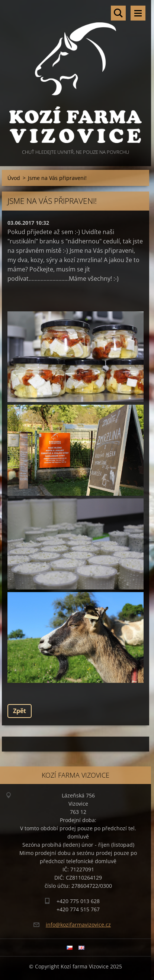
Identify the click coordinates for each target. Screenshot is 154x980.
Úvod (14, 178)
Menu (138, 13)
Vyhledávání (118, 13)
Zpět (20, 711)
